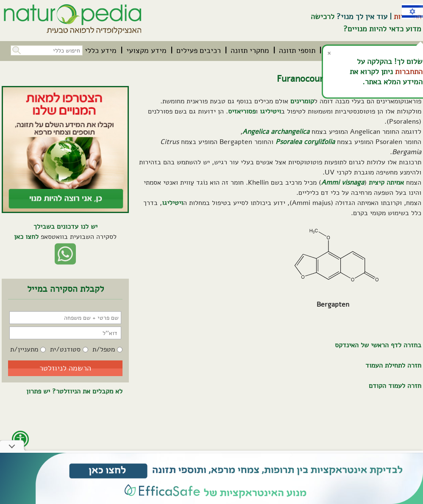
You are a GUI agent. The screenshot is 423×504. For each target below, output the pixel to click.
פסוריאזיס (242, 111)
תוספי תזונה (297, 50)
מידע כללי (101, 50)
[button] (16, 49)
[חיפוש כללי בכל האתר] (47, 50)
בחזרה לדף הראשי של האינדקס (378, 345)
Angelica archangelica (276, 132)
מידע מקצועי (146, 50)
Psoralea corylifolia (305, 142)
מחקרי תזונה (250, 50)
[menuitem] (297, 50)
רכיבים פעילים (199, 50)
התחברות (409, 72)
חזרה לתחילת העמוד (393, 366)
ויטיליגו (270, 111)
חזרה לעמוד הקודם (395, 386)
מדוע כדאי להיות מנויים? (382, 29)
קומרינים (302, 101)
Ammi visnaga (343, 183)
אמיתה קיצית (386, 183)
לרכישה (323, 17)
